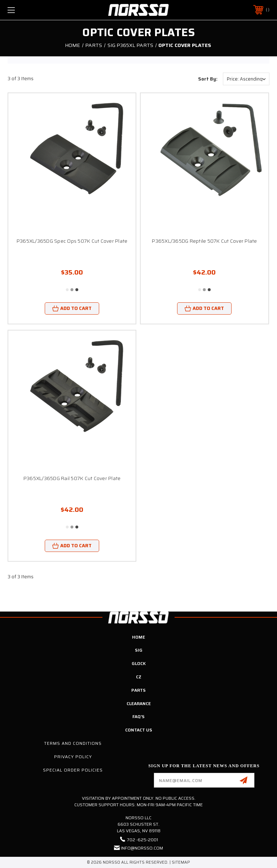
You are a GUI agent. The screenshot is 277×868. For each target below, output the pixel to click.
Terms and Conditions (73, 743)
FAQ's (138, 716)
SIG (139, 650)
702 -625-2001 (142, 840)
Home (138, 637)
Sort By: (208, 79)
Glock (139, 663)
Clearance (139, 703)
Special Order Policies (73, 770)
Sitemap (181, 862)
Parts (138, 690)
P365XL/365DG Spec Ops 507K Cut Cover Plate (72, 241)
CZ (139, 677)
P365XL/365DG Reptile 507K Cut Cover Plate (204, 241)
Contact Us (139, 730)
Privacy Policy (73, 757)
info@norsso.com (142, 848)
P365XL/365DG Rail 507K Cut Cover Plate (72, 478)
